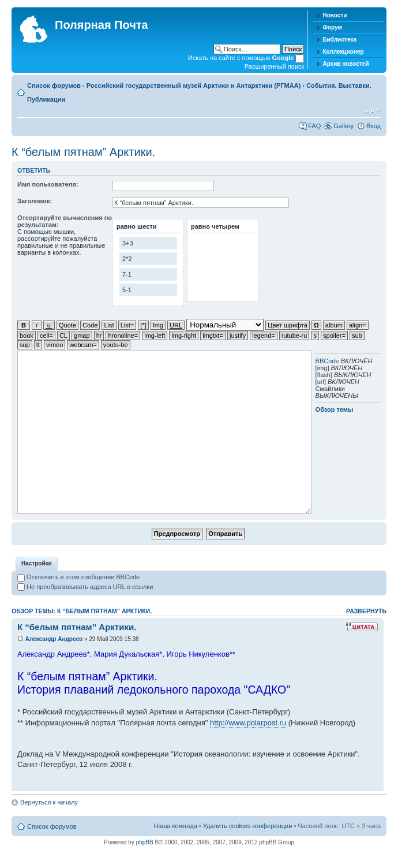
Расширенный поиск (275, 66)
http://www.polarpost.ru (248, 723)
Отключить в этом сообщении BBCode (78, 577)
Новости (335, 15)
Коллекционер (343, 52)
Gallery (343, 126)
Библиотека (339, 40)
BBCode (327, 361)
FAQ (314, 126)
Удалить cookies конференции (248, 826)
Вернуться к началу (49, 802)
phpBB (145, 842)
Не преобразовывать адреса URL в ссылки (85, 587)
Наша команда (175, 826)
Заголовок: (35, 201)
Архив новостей (346, 64)
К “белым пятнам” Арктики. (83, 152)
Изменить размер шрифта (372, 111)
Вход (373, 126)
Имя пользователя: (48, 184)
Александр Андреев (54, 639)
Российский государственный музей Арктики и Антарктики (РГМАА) (194, 85)
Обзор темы (335, 409)
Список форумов (54, 85)
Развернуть (366, 611)
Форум (332, 27)
